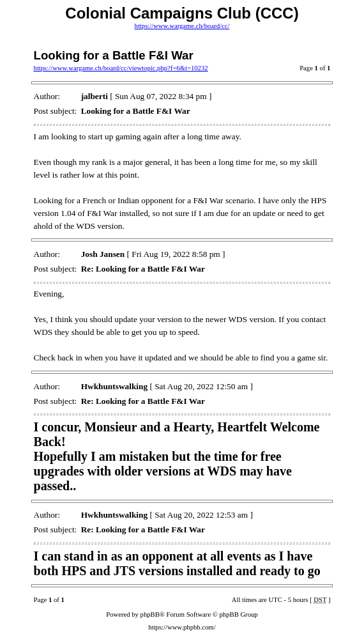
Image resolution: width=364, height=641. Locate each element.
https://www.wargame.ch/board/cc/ (182, 26)
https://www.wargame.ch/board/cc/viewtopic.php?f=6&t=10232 (121, 68)
